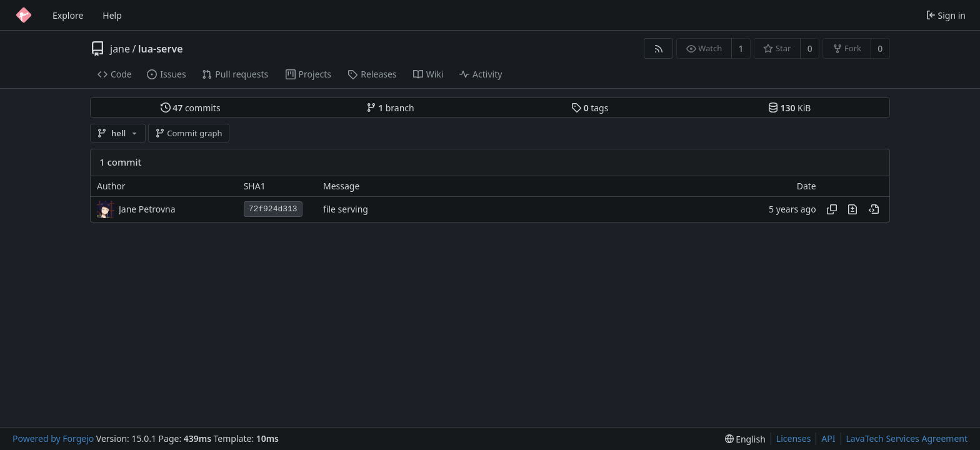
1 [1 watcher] (741, 48)
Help (112, 15)
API (828, 438)
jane (120, 49)
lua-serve (161, 49)
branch (390, 108)
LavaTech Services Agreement (907, 438)
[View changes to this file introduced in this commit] (852, 209)
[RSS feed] (658, 48)
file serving (346, 209)
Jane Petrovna (147, 209)
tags (590, 108)
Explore (68, 15)
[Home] (24, 15)
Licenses (794, 438)
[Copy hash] (832, 209)
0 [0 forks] (880, 48)
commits (191, 108)
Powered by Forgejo (53, 438)
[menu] (745, 439)
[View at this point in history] (874, 209)
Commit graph (189, 133)
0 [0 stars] (810, 48)
